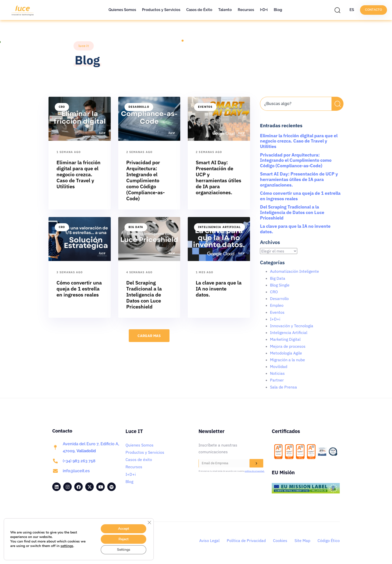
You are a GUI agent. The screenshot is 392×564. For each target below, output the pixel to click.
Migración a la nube (287, 360)
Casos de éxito (139, 459)
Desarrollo (139, 107)
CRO (62, 107)
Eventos (205, 107)
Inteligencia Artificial (219, 227)
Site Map (302, 540)
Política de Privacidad (246, 540)
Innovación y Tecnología (292, 326)
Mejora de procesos (288, 346)
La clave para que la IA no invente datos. (295, 229)
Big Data (136, 227)
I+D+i (264, 10)
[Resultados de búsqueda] (296, 114)
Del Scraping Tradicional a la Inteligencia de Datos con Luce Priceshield (292, 212)
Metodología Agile (286, 353)
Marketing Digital (285, 339)
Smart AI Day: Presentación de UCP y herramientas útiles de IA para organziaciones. (299, 179)
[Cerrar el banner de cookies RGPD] (149, 522)
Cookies (280, 540)
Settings (124, 550)
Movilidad (279, 366)
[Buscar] (337, 104)
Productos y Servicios (161, 10)
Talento (225, 10)
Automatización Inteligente (294, 271)
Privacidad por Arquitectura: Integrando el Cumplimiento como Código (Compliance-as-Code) (296, 160)
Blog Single (280, 285)
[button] (339, 10)
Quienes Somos (122, 10)
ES (352, 10)
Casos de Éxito (199, 10)
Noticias (277, 373)
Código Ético (329, 540)
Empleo (277, 305)
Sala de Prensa (283, 387)
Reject (123, 539)
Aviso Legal (209, 540)
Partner (277, 380)
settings (67, 546)
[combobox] (296, 104)
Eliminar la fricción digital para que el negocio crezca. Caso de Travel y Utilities (299, 141)
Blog (278, 10)
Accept (123, 529)
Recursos (246, 10)
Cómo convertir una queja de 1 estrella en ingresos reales (300, 196)
